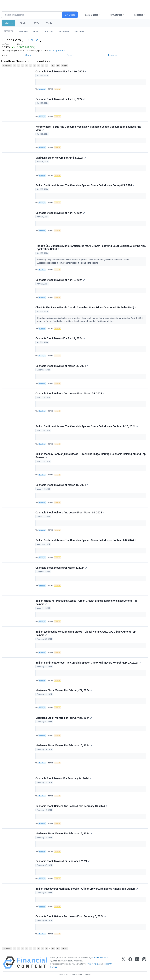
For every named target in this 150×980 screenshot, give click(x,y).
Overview (24, 31)
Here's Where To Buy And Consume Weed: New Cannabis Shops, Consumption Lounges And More (88, 128)
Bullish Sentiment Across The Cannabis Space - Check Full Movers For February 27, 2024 (88, 663)
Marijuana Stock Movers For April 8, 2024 (61, 158)
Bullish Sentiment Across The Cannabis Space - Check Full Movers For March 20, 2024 (87, 427)
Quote (28, 55)
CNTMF (34, 40)
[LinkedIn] (137, 963)
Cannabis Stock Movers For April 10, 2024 (61, 72)
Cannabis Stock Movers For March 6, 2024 (61, 568)
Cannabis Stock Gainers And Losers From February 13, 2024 (71, 806)
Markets (9, 23)
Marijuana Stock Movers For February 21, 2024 (64, 718)
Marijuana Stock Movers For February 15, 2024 (64, 746)
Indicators (138, 15)
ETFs (36, 23)
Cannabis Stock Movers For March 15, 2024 (62, 485)
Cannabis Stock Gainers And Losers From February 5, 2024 (71, 917)
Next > (65, 66)
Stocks (23, 23)
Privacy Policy (93, 964)
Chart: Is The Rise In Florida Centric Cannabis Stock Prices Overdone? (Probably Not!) (86, 308)
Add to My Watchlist (57, 51)
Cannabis (57, 89)
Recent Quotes (91, 15)
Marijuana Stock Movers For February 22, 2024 (64, 690)
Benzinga (42, 89)
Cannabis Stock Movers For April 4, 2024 (60, 213)
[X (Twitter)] (123, 963)
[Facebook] (130, 963)
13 (53, 66)
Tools (49, 23)
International (63, 31)
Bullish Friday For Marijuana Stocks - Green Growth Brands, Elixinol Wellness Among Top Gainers (86, 603)
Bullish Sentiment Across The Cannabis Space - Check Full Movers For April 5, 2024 (85, 185)
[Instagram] (144, 963)
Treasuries (79, 31)
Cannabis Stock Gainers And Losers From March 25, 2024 (70, 394)
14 (58, 66)
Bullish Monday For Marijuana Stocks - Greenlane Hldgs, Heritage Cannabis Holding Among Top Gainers (91, 456)
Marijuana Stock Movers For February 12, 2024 (64, 834)
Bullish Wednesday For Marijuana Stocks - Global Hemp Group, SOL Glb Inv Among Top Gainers (86, 634)
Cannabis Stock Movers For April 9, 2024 (60, 99)
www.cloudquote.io (100, 958)
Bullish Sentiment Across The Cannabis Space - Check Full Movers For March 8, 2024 (86, 540)
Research (112, 55)
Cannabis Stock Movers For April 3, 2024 (60, 280)
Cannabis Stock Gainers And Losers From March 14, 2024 (70, 513)
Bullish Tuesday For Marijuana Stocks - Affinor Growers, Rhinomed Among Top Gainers (87, 889)
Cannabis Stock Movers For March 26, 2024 (62, 366)
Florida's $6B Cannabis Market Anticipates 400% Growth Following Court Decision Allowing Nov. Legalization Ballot (91, 248)
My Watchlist (116, 15)
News (35, 31)
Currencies (48, 31)
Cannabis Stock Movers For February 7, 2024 (63, 861)
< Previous (7, 66)
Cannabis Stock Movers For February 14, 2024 (63, 779)
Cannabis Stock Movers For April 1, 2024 (60, 338)
